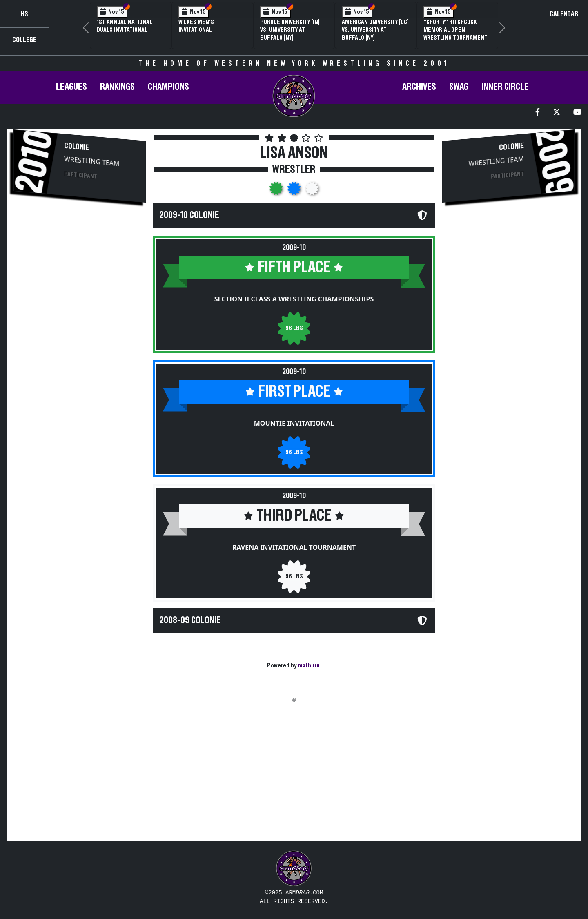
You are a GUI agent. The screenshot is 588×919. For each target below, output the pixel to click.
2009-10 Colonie (189, 215)
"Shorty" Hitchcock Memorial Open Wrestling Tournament (455, 30)
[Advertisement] (80, 274)
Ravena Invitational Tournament (294, 547)
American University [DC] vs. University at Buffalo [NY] (375, 30)
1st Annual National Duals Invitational (125, 26)
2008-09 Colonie (190, 620)
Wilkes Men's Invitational (196, 26)
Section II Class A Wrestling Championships (294, 299)
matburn (309, 665)
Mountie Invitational (294, 423)
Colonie (77, 147)
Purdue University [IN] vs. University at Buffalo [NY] (290, 30)
